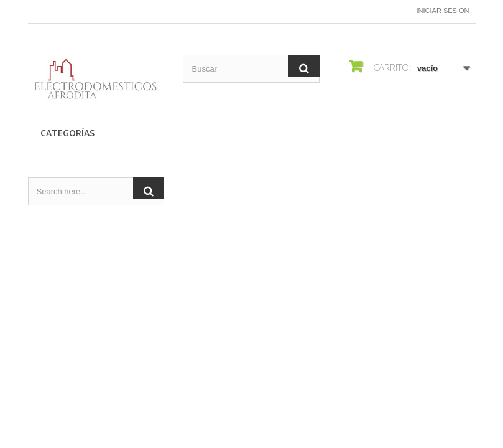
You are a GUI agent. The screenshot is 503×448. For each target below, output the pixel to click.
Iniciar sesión (443, 11)
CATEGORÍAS (67, 133)
